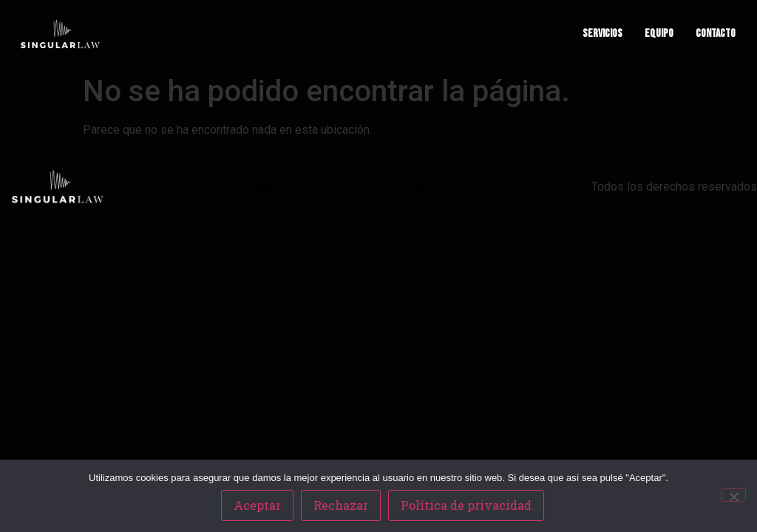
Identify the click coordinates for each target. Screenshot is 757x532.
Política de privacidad (466, 505)
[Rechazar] (733, 495)
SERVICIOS (602, 34)
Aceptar (257, 505)
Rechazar (341, 505)
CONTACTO (716, 34)
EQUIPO (659, 34)
